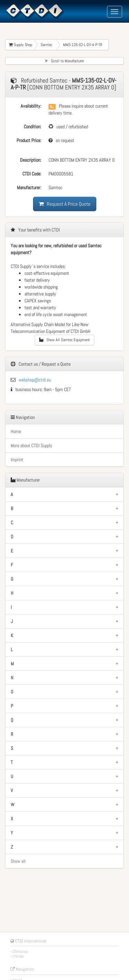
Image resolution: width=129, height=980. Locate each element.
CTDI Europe (20, 952)
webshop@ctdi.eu (35, 380)
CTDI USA (18, 956)
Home (16, 431)
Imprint (17, 460)
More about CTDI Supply (31, 445)
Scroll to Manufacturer (64, 61)
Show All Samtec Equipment (64, 340)
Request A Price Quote (65, 204)
